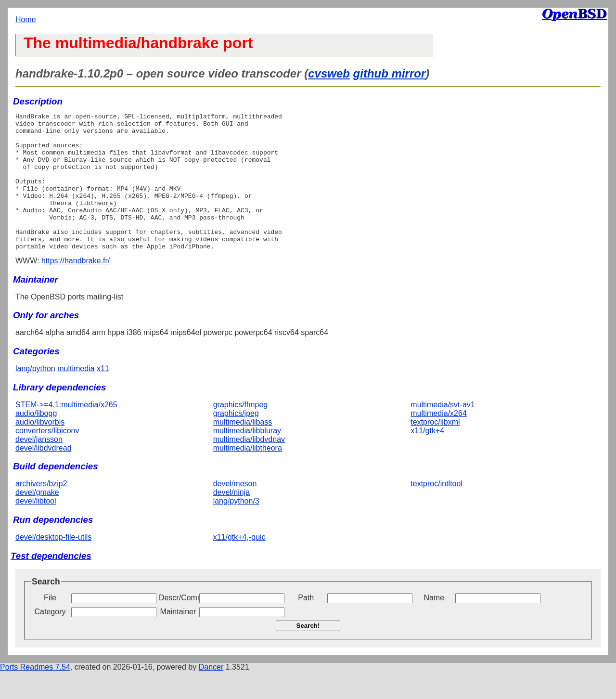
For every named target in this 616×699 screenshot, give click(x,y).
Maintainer (178, 639)
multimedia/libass (243, 449)
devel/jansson (39, 467)
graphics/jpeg (236, 441)
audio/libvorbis (40, 449)
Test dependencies (51, 583)
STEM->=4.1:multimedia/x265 (66, 432)
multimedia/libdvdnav (249, 467)
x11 (103, 396)
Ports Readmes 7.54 (35, 694)
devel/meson (235, 511)
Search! (308, 653)
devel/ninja (232, 520)
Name (434, 625)
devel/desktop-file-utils (53, 564)
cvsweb (329, 73)
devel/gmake (37, 520)
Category (50, 639)
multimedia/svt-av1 (443, 432)
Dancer (211, 694)
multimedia (76, 396)
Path (306, 625)
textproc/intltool (436, 511)
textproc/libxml (435, 449)
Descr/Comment (178, 625)
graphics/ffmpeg (241, 432)
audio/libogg (36, 441)
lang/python (35, 396)
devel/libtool (36, 528)
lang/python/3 (236, 528)
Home (26, 19)
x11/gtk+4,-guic (239, 564)
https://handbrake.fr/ (76, 288)
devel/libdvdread (44, 475)
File (50, 625)
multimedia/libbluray (247, 458)
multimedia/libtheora (248, 475)
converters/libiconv (47, 458)
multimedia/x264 (439, 441)
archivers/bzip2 (41, 511)
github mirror (390, 73)
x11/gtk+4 (427, 458)
